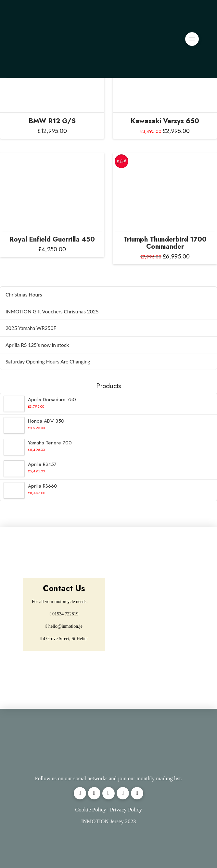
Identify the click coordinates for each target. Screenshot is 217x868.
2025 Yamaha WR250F (31, 328)
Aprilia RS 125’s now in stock (37, 345)
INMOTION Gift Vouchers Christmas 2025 (52, 311)
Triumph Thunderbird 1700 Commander (165, 243)
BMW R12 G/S (52, 121)
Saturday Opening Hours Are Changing (48, 362)
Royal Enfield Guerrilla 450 (52, 239)
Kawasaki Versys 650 (165, 121)
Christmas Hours (24, 295)
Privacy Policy (126, 810)
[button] (192, 39)
